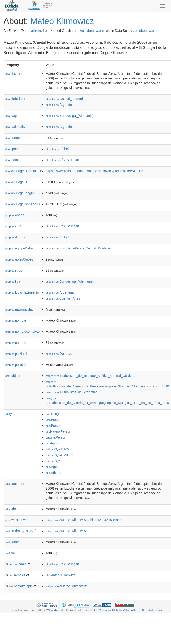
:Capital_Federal (64, 99)
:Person (54, 420)
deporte (16, 237)
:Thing (52, 414)
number (14, 138)
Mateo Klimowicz (62, 21)
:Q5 (53, 461)
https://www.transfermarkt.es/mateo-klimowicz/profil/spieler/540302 (94, 171)
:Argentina (60, 105)
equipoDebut (20, 248)
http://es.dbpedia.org (89, 31)
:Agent (52, 443)
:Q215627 (58, 449)
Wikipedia (52, 610)
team (12, 160)
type (10, 414)
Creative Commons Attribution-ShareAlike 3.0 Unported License (126, 610)
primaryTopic (21, 586)
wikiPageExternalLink (24, 171)
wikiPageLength (20, 193)
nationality (15, 127)
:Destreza (59, 354)
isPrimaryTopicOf (20, 531)
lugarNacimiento (22, 292)
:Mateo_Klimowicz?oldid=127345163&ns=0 (84, 520)
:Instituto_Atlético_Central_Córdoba (78, 248)
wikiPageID (16, 182)
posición (16, 365)
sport (12, 149)
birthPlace (15, 99)
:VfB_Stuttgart (62, 160)
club (13, 226)
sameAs (17, 575)
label (11, 509)
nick (11, 553)
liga (13, 281)
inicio (14, 270)
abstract (14, 74)
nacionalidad (20, 309)
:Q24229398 (60, 455)
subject (13, 376)
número (16, 343)
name (12, 542)
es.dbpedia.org (146, 31)
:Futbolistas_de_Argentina (72, 392)
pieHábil (16, 354)
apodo (15, 215)
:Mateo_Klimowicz (66, 531)
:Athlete (53, 473)
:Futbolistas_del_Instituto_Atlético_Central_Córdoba (90, 376)
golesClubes (19, 259)
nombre (16, 320)
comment (15, 484)
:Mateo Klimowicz (60, 575)
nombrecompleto (22, 332)
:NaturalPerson (58, 431)
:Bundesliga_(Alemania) (70, 116)
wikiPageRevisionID (23, 204)
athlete (36, 31)
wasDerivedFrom (21, 520)
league (13, 116)
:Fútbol (57, 149)
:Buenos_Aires (63, 298)
